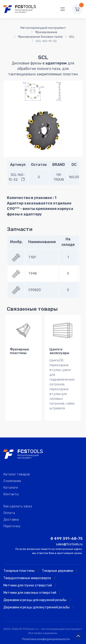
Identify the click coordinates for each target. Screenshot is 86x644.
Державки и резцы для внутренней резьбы (37, 607)
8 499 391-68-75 (67, 538)
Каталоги (11, 488)
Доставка (11, 520)
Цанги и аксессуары (59, 351)
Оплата (9, 513)
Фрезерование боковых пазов (40, 37)
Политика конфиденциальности (46, 639)
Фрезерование (46, 32)
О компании (12, 481)
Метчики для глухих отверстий (28, 585)
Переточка (12, 526)
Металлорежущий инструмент (43, 28)
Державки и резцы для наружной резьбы (35, 600)
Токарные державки (58, 571)
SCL (72, 37)
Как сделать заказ (18, 506)
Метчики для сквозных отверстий (30, 593)
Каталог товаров (17, 474)
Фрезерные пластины (19, 351)
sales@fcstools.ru (69, 544)
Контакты (11, 494)
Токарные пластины (19, 571)
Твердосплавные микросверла (27, 578)
